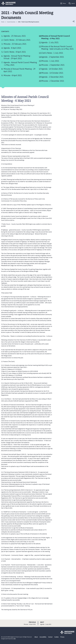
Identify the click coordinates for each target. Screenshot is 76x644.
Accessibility (43, 637)
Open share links (74, 21)
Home (3, 22)
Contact (50, 637)
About (36, 637)
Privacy (62, 637)
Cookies (56, 637)
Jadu (14, 639)
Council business (11, 22)
